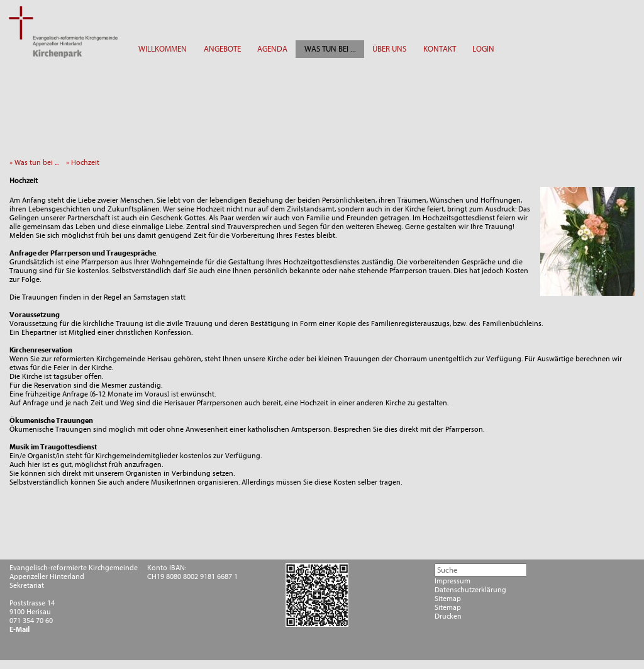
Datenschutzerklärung (470, 590)
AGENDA (272, 49)
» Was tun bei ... (37, 162)
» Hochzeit (86, 162)
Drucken (448, 616)
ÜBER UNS (389, 49)
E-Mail (19, 629)
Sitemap (448, 599)
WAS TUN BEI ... (330, 49)
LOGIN (483, 49)
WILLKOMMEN (163, 49)
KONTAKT (440, 49)
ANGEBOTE (222, 49)
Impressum (452, 581)
